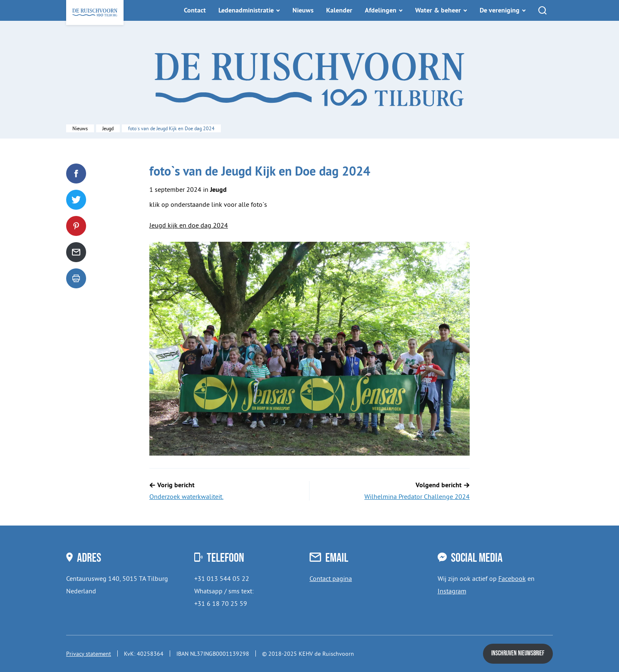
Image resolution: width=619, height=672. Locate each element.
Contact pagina (331, 578)
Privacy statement (89, 654)
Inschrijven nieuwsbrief (518, 653)
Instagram (452, 591)
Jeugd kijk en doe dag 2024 (189, 225)
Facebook (512, 578)
